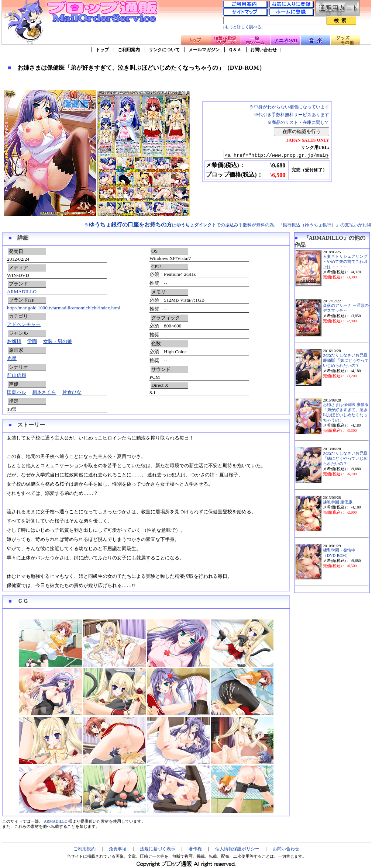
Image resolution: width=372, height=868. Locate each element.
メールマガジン (204, 50)
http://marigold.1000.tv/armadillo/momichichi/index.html (64, 308)
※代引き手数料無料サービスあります (292, 115)
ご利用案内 (129, 50)
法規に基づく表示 (158, 849)
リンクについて (164, 50)
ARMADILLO (22, 291)
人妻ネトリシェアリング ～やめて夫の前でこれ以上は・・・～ (345, 262)
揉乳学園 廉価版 (338, 502)
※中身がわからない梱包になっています (289, 107)
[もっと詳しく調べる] (243, 27)
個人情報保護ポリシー (237, 849)
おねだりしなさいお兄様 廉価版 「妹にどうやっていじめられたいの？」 (346, 360)
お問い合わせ (263, 50)
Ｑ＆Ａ (235, 50)
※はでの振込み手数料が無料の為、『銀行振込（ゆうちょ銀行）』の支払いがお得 (228, 225)
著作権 (195, 849)
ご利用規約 (85, 849)
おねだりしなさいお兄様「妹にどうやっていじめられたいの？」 (345, 459)
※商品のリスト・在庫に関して (298, 122)
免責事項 (118, 849)
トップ (102, 50)
